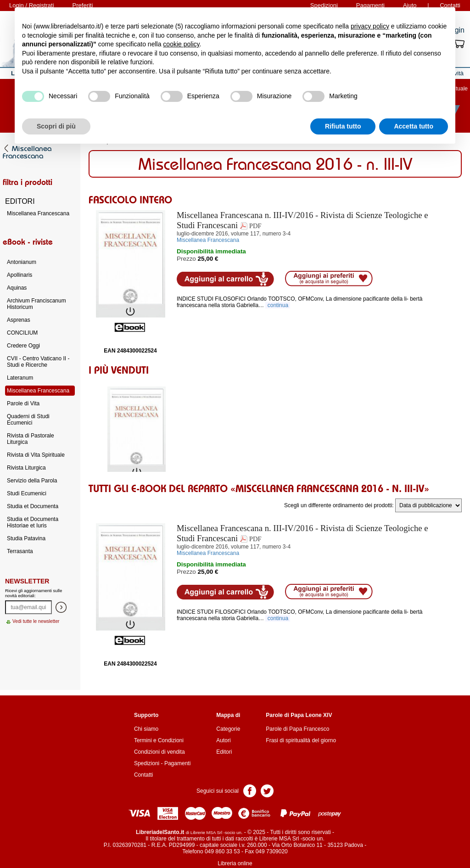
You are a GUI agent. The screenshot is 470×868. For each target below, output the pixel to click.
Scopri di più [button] (56, 126)
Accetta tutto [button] (414, 126)
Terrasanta (20, 551)
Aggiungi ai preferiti (329, 279)
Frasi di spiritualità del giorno (301, 740)
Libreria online (235, 863)
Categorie (228, 729)
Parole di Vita (23, 403)
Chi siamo (146, 729)
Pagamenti (177, 763)
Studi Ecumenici (27, 493)
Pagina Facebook (250, 790)
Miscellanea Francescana (38, 213)
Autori (223, 740)
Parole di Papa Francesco (297, 729)
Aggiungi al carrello (225, 279)
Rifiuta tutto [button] (343, 126)
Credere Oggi (23, 346)
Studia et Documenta (33, 506)
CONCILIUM (22, 333)
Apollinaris (20, 275)
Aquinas (17, 288)
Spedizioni (147, 763)
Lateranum (20, 378)
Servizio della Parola (32, 481)
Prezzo (186, 259)
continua (278, 305)
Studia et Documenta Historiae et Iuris (33, 522)
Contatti (143, 775)
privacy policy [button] (370, 26)
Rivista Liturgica (26, 468)
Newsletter (27, 581)
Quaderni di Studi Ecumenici (28, 420)
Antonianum (22, 262)
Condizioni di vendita (159, 752)
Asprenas (19, 320)
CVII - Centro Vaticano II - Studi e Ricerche (38, 362)
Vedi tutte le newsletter (36, 621)
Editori (224, 752)
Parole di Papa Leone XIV (299, 715)
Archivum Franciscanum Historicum (36, 304)
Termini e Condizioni (159, 740)
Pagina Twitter (267, 790)
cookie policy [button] (181, 44)
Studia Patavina (26, 538)
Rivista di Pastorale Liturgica (31, 439)
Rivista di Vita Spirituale (36, 455)
